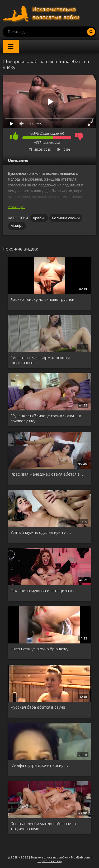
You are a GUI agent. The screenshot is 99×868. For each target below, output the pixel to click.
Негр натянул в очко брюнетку (39, 649)
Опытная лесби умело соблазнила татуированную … (43, 826)
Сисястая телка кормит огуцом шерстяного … (40, 360)
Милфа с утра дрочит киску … (39, 765)
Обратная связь (49, 861)
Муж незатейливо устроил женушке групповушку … (46, 418)
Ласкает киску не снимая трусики (43, 299)
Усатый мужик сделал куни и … (41, 532)
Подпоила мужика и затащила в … (44, 590)
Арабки (39, 218)
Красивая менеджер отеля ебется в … (47, 474)
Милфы (17, 226)
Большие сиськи (66, 218)
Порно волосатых (42, 13)
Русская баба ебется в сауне (38, 707)
